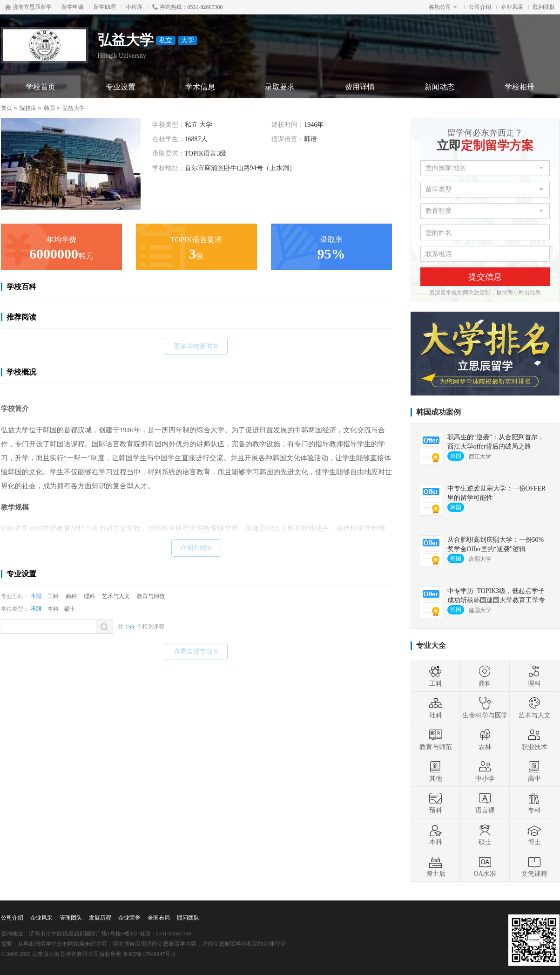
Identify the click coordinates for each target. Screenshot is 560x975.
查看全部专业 (196, 651)
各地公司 (443, 7)
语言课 (485, 803)
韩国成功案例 (439, 412)
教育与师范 (151, 596)
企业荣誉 (129, 918)
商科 (71, 596)
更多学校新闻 (196, 346)
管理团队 (71, 918)
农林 (485, 739)
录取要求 (280, 87)
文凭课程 (534, 866)
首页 (7, 108)
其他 (436, 771)
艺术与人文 (116, 596)
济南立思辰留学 (28, 7)
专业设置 (121, 87)
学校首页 (40, 87)
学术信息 (200, 87)
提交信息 (485, 277)
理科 (89, 596)
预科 (436, 803)
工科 (53, 596)
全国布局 (159, 918)
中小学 (485, 771)
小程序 (134, 7)
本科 (53, 609)
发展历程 (100, 918)
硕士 (70, 609)
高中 (534, 771)
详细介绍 (196, 548)
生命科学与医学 (485, 708)
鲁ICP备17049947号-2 (149, 954)
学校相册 (520, 87)
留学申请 (73, 7)
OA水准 (485, 866)
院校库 (28, 108)
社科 (436, 708)
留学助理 (105, 7)
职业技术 (534, 739)
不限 (36, 596)
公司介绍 (480, 7)
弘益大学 (74, 108)
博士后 (436, 866)
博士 (534, 834)
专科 (534, 803)
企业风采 (512, 7)
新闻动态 (439, 87)
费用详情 (360, 87)
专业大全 (431, 645)
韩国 (49, 108)
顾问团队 (544, 7)
